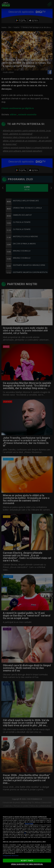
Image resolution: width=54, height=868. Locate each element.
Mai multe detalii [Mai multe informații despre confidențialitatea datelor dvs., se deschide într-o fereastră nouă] (29, 823)
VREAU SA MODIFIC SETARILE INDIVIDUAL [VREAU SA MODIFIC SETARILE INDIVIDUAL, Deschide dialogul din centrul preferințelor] (27, 864)
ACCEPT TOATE (27, 860)
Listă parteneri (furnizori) (11, 856)
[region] (27, 838)
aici (25, 833)
